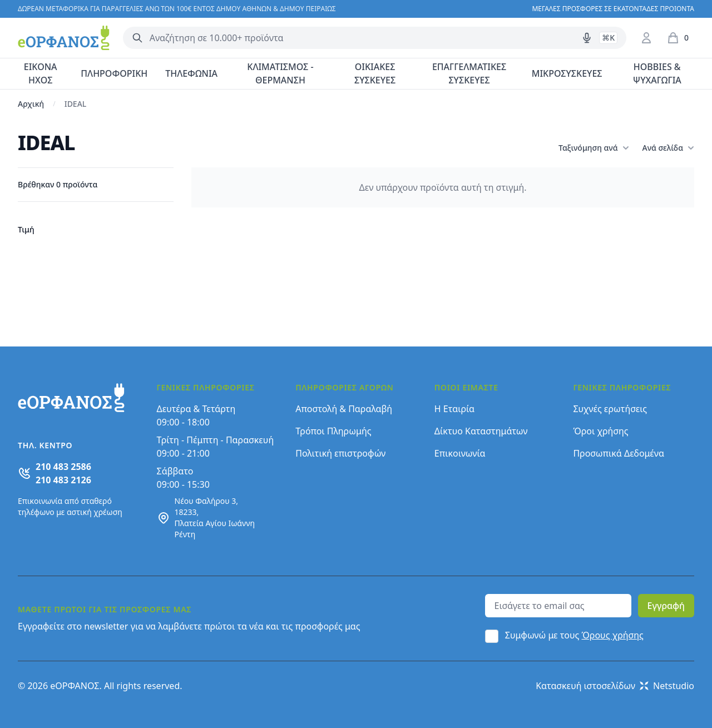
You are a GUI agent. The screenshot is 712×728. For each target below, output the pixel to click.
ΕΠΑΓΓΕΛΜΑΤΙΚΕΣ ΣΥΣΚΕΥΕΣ (469, 73)
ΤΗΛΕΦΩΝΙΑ (191, 73)
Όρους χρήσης (613, 635)
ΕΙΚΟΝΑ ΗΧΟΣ (41, 73)
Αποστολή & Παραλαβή (344, 409)
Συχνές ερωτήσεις (610, 409)
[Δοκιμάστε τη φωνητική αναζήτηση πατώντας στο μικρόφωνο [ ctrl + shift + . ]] (587, 38)
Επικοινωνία (460, 453)
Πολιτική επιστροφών (340, 453)
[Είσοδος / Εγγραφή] (646, 38)
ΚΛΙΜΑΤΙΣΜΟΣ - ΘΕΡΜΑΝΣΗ (280, 73)
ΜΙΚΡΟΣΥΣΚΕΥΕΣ (567, 73)
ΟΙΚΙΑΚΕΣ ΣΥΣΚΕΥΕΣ (375, 73)
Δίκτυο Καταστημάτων (481, 431)
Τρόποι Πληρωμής (333, 431)
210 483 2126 (63, 480)
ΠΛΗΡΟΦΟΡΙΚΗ (114, 73)
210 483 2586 (63, 467)
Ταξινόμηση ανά (594, 148)
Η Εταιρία (454, 409)
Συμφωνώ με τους (574, 635)
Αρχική (31, 104)
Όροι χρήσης (600, 431)
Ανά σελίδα (668, 148)
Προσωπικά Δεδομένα (619, 453)
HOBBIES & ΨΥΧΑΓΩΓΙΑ (657, 73)
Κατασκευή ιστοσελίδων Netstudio (615, 686)
